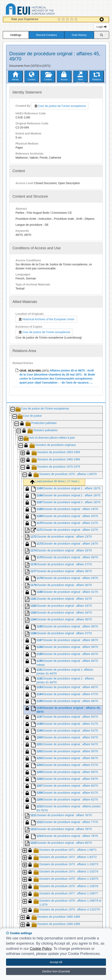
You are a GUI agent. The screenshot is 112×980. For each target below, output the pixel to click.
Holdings (16, 35)
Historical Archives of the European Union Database (41, 10)
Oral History (79, 35)
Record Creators (47, 35)
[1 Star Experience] (60, 19)
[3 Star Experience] (68, 19)
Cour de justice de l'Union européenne (60, 106)
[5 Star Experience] (76, 19)
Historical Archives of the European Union (46, 319)
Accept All (56, 962)
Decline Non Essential (56, 971)
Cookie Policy (41, 949)
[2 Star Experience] (64, 19)
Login (102, 27)
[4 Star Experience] (72, 19)
